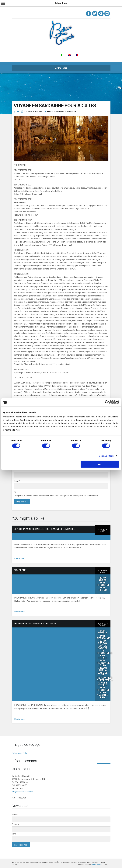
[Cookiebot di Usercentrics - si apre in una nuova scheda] (107, 402)
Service (43, 49)
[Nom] (61, 839)
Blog (41, 55)
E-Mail (15, 814)
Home (16, 49)
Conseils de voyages (25, 55)
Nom (14, 834)
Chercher (61, 68)
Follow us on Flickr (19, 753)
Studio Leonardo (97, 865)
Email (17, 481)
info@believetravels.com (22, 792)
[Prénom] (61, 829)
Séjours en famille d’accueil (93, 49)
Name (17, 470)
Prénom (15, 824)
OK (100, 464)
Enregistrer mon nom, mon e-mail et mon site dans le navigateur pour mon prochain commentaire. (56, 496)
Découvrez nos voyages (63, 49)
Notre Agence (29, 49)
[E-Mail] (61, 819)
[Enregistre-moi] (21, 845)
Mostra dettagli (106, 456)
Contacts (52, 55)
